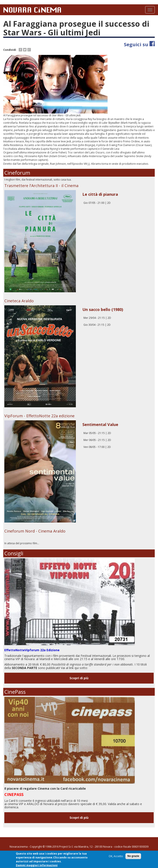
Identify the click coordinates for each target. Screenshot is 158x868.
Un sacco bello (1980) (103, 309)
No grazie (133, 856)
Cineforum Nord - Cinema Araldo (35, 531)
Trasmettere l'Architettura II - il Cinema (41, 186)
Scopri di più (79, 678)
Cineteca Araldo (19, 301)
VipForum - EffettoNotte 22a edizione (39, 416)
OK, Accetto (116, 856)
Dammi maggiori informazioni (37, 865)
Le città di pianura (100, 194)
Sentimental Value (100, 424)
